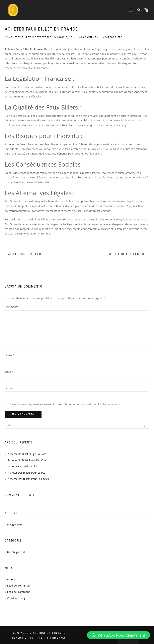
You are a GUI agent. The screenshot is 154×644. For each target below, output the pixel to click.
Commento (13, 307)
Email (9, 372)
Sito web (10, 388)
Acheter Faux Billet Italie (22, 466)
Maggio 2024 (15, 524)
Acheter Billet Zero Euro (24, 254)
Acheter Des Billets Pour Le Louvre (29, 479)
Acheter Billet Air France (129, 254)
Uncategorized (112, 37)
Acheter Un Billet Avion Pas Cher (27, 460)
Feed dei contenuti (18, 586)
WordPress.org (16, 598)
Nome (10, 355)
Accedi (11, 579)
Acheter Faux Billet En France (41, 29)
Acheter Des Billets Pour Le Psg (27, 473)
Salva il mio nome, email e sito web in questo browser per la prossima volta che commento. (65, 404)
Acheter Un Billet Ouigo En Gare (27, 454)
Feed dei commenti (19, 592)
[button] (119, 635)
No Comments (88, 37)
